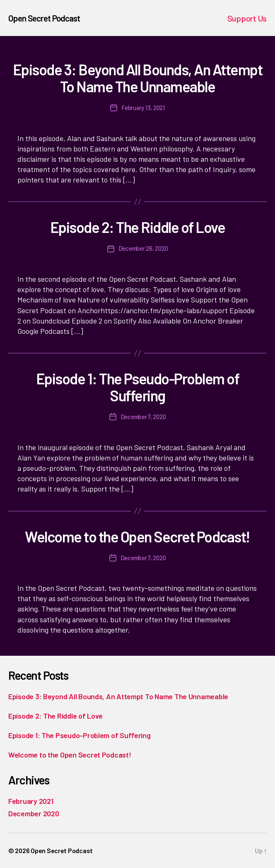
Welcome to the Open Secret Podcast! (137, 536)
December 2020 (34, 813)
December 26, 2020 (143, 248)
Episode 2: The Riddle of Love (138, 227)
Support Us (247, 18)
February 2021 (31, 801)
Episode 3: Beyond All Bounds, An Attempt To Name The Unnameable (137, 78)
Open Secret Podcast (44, 18)
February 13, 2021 (143, 108)
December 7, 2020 (143, 417)
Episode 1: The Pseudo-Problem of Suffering (137, 387)
